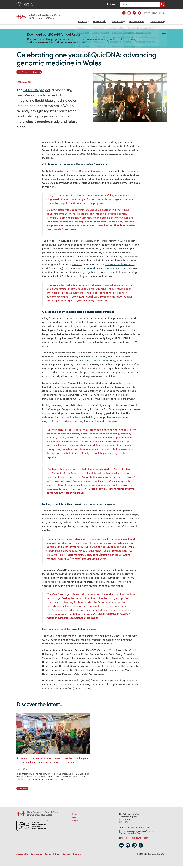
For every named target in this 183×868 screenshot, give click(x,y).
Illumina (77, 266)
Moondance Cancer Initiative (103, 270)
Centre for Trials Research (120, 266)
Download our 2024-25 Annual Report (54, 37)
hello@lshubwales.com (137, 840)
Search (162, 4)
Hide (164, 35)
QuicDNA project (37, 92)
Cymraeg (111, 4)
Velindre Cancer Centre (95, 363)
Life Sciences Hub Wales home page (39, 17)
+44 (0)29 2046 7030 (140, 829)
